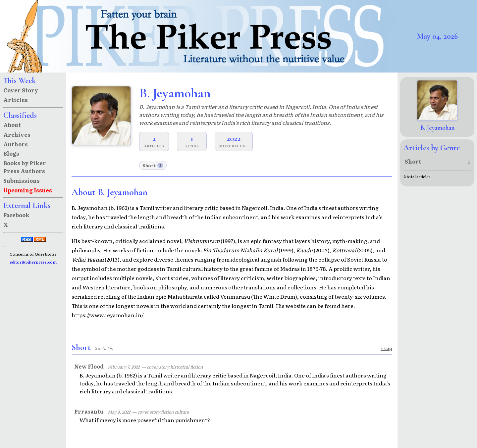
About (12, 125)
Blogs (11, 153)
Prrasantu (89, 411)
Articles (16, 100)
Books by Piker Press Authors (25, 167)
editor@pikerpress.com (33, 262)
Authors (16, 144)
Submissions (22, 180)
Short (153, 165)
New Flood (89, 366)
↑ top (386, 348)
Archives (17, 134)
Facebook (16, 215)
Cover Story (21, 90)
